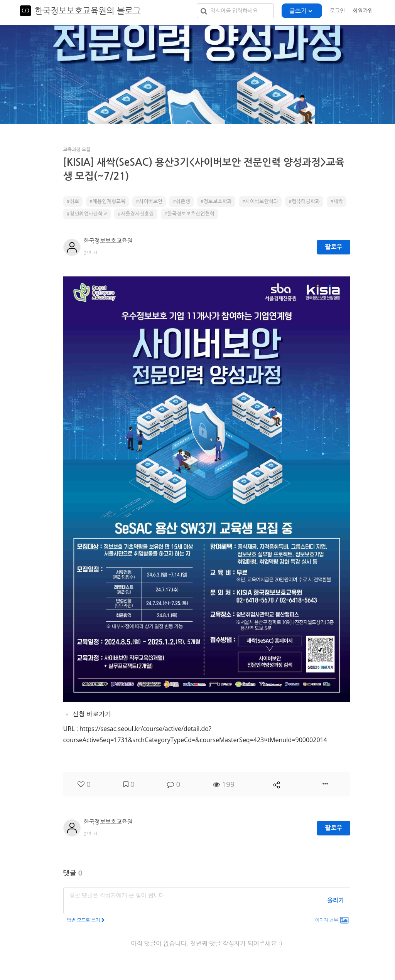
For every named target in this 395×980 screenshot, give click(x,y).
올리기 (336, 900)
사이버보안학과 (262, 201)
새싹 (338, 201)
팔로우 (333, 247)
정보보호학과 (218, 201)
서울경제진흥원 (137, 214)
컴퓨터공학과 (306, 201)
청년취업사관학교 (88, 214)
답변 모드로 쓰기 (86, 920)
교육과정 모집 (77, 150)
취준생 (183, 201)
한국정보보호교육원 (108, 241)
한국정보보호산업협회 (191, 214)
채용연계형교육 (109, 201)
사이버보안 (151, 201)
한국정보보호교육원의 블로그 (88, 11)
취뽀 (74, 201)
